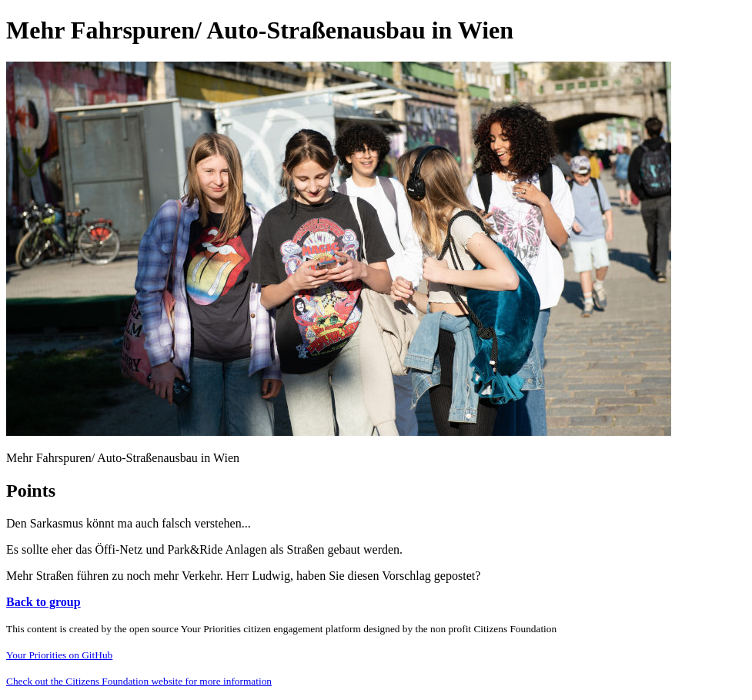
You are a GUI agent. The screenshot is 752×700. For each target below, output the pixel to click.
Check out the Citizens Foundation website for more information (139, 681)
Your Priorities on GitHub (59, 655)
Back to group (43, 602)
